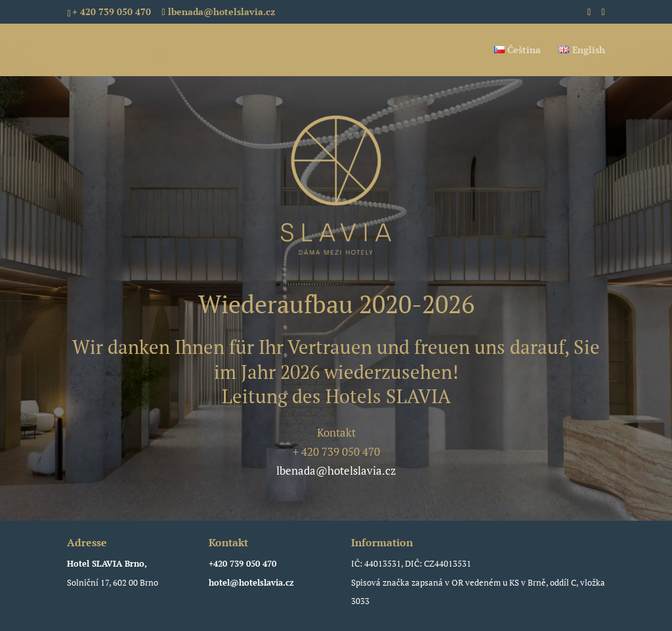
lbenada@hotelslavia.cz (336, 470)
